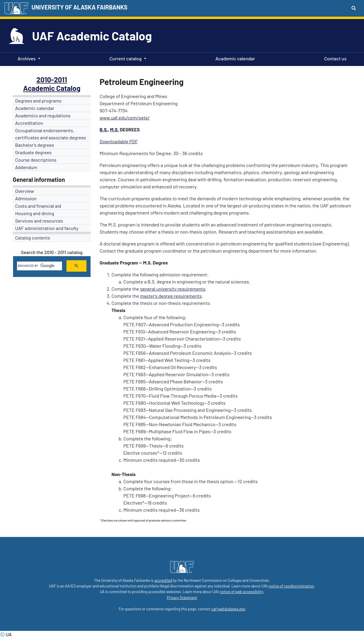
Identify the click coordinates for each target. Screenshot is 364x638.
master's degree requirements (171, 296)
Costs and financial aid (38, 206)
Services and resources (39, 221)
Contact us (334, 58)
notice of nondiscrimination (291, 586)
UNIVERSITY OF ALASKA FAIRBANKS (79, 7)
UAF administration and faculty (47, 228)
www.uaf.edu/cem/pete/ (125, 118)
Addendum (26, 167)
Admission (26, 198)
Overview (25, 191)
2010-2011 (52, 79)
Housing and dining (35, 213)
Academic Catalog (52, 88)
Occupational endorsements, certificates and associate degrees (51, 134)
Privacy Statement (182, 598)
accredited (163, 580)
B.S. (104, 129)
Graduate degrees (33, 152)
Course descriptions (36, 160)
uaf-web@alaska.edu (228, 609)
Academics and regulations (43, 115)
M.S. (115, 129)
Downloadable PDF (119, 141)
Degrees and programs (38, 101)
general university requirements (172, 289)
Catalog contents (33, 238)
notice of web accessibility (242, 592)
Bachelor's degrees (35, 145)
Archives (27, 58)
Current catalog (125, 58)
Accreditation (29, 123)
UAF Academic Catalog (92, 36)
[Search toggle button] (354, 8)
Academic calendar (234, 58)
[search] (39, 266)
